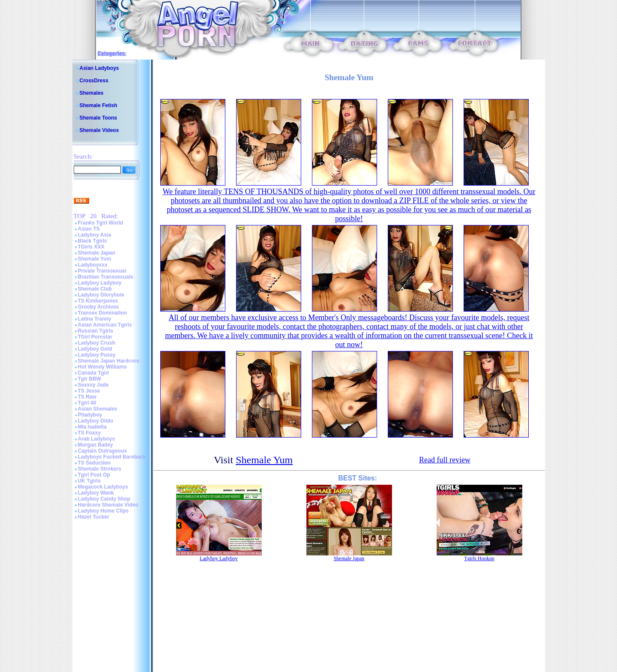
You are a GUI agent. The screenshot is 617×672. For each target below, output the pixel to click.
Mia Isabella (92, 427)
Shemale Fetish (99, 105)
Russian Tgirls (96, 331)
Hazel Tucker (94, 517)
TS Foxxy (89, 433)
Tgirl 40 (87, 403)
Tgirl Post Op (94, 475)
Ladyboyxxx (93, 265)
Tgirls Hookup (479, 558)
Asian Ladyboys (99, 68)
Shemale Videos (99, 130)
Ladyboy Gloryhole (101, 295)
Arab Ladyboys (97, 439)
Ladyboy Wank (96, 493)
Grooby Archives (99, 307)
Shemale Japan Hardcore (109, 361)
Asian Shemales (98, 409)
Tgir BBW (90, 379)
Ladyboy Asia (95, 235)
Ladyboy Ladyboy (100, 283)
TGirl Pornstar (95, 337)
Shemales (92, 93)
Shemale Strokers (100, 469)
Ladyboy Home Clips (103, 511)
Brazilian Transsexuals (106, 277)
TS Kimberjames (98, 301)
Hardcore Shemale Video (108, 505)
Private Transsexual (102, 271)
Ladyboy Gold (95, 349)
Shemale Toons (99, 118)
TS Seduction (94, 463)
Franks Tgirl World (101, 223)
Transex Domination (103, 313)
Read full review (445, 460)
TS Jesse (89, 391)
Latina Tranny (95, 319)
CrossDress (94, 81)
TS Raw (87, 397)
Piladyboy (90, 415)
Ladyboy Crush (97, 343)
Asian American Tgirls (105, 325)
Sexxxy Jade (93, 385)
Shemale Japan (97, 253)
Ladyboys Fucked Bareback (112, 457)
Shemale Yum (95, 259)
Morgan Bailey (96, 445)
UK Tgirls (89, 481)
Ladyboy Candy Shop (104, 499)
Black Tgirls (93, 241)
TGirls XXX (91, 247)
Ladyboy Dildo (96, 421)
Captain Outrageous (103, 451)
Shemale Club (95, 289)
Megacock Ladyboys (103, 487)
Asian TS (89, 229)
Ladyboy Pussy (97, 355)
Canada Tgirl (94, 373)
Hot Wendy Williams (102, 367)
